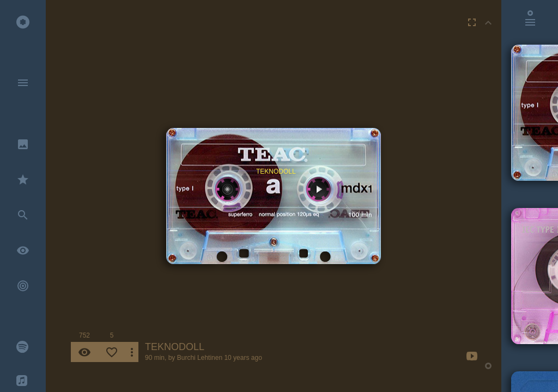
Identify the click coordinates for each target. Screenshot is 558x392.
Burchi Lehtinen (200, 358)
